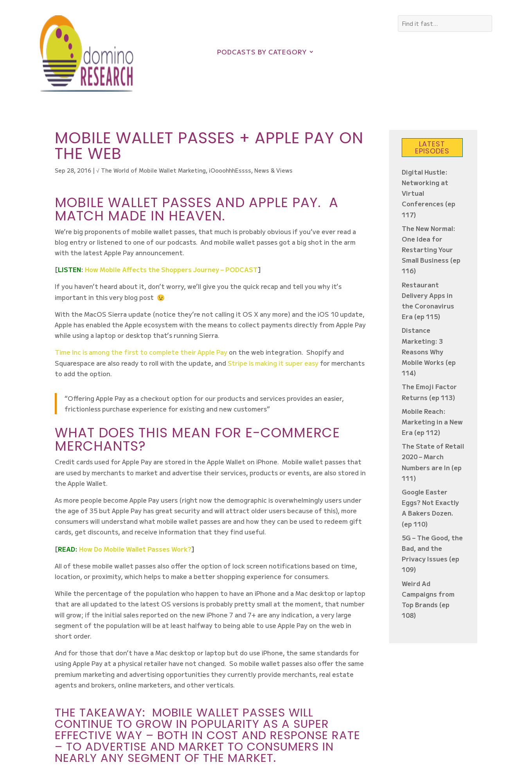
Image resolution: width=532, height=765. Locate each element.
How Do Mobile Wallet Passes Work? (135, 549)
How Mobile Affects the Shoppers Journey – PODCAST (171, 269)
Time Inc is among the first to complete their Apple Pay (141, 352)
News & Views (273, 170)
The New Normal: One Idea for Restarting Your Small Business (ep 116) (431, 250)
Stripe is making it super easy (274, 363)
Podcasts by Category (262, 53)
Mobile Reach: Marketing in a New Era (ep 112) (432, 422)
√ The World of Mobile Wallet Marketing (151, 170)
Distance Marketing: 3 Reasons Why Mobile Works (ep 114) (429, 351)
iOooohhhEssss (230, 170)
